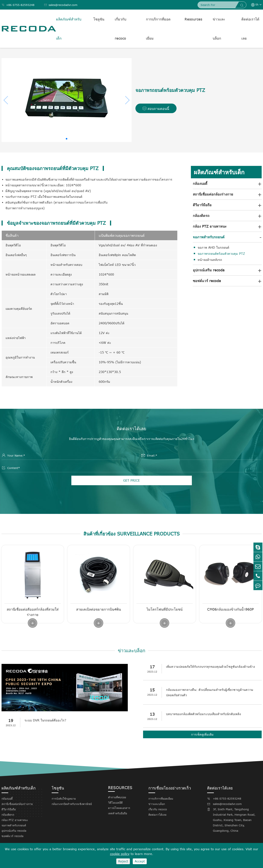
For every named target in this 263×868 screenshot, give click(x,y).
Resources (193, 19)
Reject (123, 861)
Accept (140, 861)
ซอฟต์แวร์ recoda (207, 281)
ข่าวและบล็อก (219, 29)
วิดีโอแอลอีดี (115, 803)
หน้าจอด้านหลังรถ (210, 260)
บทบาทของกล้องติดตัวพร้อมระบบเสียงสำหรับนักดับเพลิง (204, 714)
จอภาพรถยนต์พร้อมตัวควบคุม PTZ (221, 254)
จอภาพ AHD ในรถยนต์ (213, 247)
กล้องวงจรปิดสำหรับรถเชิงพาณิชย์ (72, 804)
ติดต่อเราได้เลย (250, 29)
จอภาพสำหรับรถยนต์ (209, 237)
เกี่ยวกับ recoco (121, 29)
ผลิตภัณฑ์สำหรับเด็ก (69, 29)
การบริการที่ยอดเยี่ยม (158, 29)
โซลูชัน (99, 19)
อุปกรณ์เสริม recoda (209, 270)
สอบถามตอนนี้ (156, 109)
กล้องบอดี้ (200, 183)
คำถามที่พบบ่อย (117, 798)
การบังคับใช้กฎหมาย (64, 799)
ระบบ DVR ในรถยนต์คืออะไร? (46, 721)
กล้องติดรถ (201, 216)
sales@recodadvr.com (61, 5)
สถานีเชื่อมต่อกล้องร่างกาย (213, 194)
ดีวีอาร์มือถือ (202, 205)
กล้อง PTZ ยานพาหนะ (210, 226)
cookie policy (120, 854)
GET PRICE (131, 481)
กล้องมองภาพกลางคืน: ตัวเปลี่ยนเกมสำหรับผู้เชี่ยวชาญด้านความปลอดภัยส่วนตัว (211, 693)
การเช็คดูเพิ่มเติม (202, 735)
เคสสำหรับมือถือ (118, 814)
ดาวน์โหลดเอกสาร (119, 808)
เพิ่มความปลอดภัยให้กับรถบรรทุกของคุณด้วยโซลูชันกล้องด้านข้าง (211, 667)
